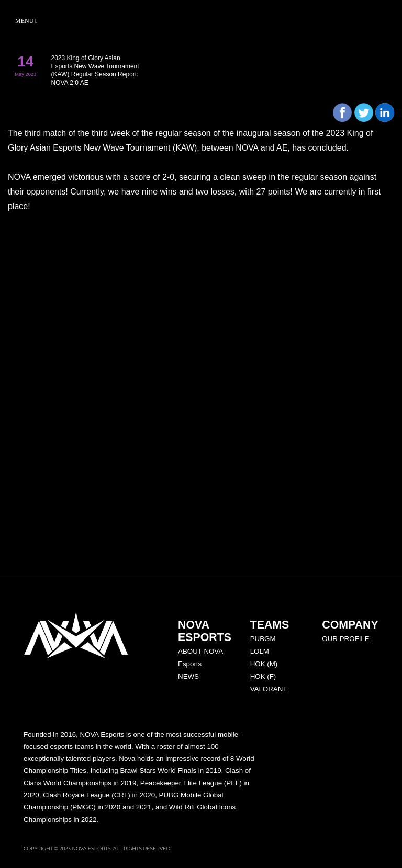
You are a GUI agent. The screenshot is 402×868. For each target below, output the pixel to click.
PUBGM (263, 639)
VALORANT (269, 689)
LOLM (260, 651)
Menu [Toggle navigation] (26, 21)
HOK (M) (264, 664)
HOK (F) (263, 676)
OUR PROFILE (345, 639)
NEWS (188, 676)
